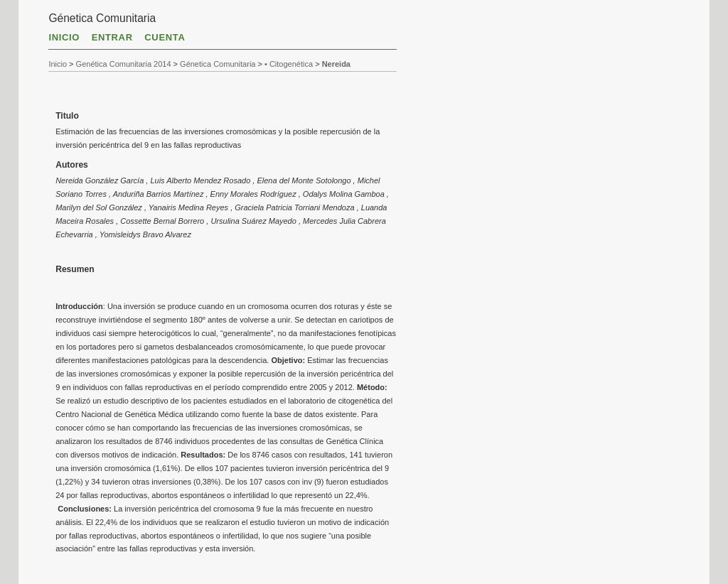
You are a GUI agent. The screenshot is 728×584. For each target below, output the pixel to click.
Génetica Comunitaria (218, 64)
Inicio (64, 37)
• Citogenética (289, 64)
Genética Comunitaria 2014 (124, 64)
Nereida (336, 64)
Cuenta (165, 37)
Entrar (112, 37)
